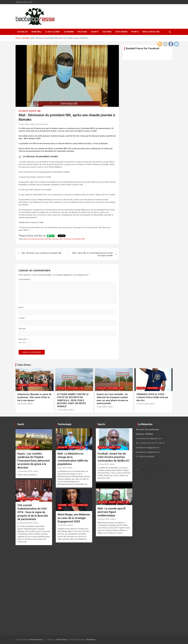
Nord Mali (37, 32)
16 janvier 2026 (104, 519)
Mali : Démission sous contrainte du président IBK (42, 253)
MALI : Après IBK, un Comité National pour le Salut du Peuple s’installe (93, 254)
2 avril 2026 (22, 404)
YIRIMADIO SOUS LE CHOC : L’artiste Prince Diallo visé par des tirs (152, 397)
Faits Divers (121, 32)
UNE (39, 111)
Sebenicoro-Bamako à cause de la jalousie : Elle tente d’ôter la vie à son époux (34, 397)
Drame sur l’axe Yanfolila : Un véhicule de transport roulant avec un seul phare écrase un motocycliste (112, 399)
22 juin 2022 (62, 525)
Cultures (107, 32)
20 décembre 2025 (25, 523)
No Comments (42, 124)
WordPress (91, 640)
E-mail (22, 318)
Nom (21, 307)
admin (33, 124)
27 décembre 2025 (25, 471)
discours (55, 239)
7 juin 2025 (62, 468)
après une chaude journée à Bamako (37, 239)
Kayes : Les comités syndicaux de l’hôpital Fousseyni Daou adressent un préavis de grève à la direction (34, 461)
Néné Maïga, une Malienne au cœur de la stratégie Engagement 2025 (74, 518)
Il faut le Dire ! (53, 32)
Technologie (74, 447)
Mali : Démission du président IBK (72, 239)
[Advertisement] (34, 590)
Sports (135, 32)
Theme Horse (62, 640)
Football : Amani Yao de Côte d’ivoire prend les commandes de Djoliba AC (114, 457)
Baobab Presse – (37, 640)
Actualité (23, 32)
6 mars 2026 (102, 407)
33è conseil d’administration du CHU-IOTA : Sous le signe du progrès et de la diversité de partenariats (33, 512)
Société (95, 32)
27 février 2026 (142, 404)
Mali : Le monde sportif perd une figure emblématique (112, 512)
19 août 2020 (24, 124)
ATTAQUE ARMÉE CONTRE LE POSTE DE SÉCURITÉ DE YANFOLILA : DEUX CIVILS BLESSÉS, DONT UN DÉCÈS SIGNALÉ (73, 400)
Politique (82, 32)
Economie (69, 32)
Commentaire (25, 279)
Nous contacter (151, 32)
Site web (22, 329)
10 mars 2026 (103, 464)
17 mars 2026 (62, 410)
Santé (31, 447)
